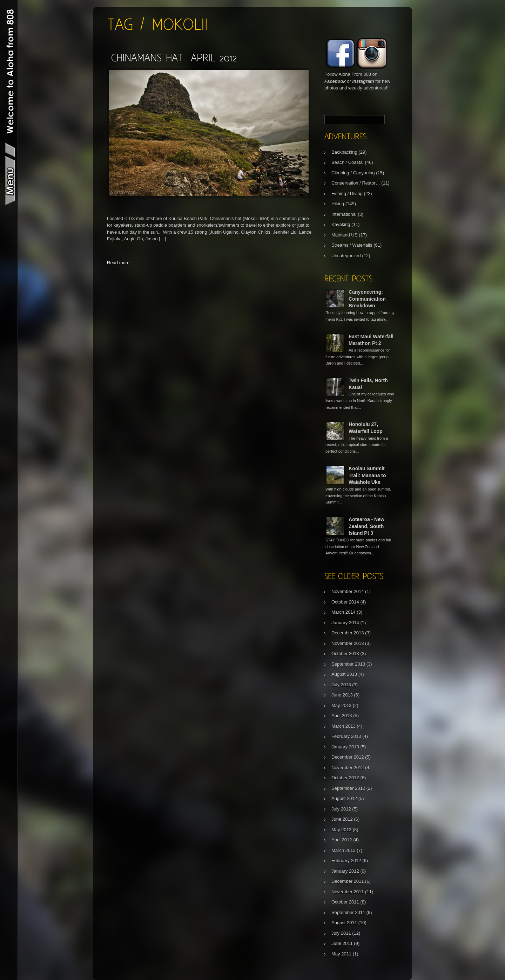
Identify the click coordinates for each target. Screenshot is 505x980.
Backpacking (344, 152)
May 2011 (341, 954)
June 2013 (342, 695)
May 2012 (341, 830)
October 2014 (345, 602)
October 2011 (345, 902)
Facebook (335, 81)
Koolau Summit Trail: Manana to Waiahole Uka (367, 475)
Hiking (338, 204)
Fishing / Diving (347, 194)
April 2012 (342, 840)
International (344, 214)
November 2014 (348, 591)
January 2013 (345, 747)
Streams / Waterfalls (352, 245)
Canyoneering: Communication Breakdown (367, 299)
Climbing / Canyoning (353, 173)
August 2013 (344, 674)
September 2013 (348, 664)
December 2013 (348, 633)
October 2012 (345, 778)
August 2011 (344, 923)
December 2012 (348, 757)
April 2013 (342, 716)
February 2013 (346, 736)
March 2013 (344, 726)
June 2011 (342, 943)
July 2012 (341, 809)
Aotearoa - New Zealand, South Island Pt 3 (366, 526)
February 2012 (346, 861)
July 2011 (341, 933)
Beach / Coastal (348, 162)
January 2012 (345, 871)
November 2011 (348, 892)
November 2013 (348, 643)
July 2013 (341, 685)
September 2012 (348, 788)
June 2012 (342, 819)
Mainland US (344, 235)
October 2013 (345, 654)
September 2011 (348, 912)
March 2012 (344, 850)
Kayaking (341, 224)
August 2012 (344, 798)
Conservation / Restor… (356, 183)
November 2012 (348, 768)
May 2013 (341, 705)
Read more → (121, 263)
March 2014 (344, 612)
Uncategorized (346, 256)
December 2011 (348, 881)
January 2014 (345, 623)
